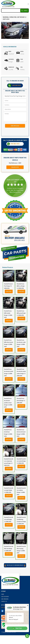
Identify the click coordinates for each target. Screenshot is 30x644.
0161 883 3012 (17, 85)
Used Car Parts (5, 597)
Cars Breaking (5, 599)
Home (3, 594)
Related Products (8, 267)
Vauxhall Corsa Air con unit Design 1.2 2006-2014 (9, 519)
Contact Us (4, 601)
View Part (9, 291)
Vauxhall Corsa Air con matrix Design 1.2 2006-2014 (21, 461)
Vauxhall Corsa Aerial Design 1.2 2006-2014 (21, 401)
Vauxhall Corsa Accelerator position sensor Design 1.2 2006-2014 (8, 403)
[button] (15, 567)
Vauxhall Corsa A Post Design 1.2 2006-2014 (8, 286)
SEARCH (26, 11)
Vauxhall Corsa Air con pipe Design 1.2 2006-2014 (9, 490)
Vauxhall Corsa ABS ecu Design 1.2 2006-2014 (21, 286)
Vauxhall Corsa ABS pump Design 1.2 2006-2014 (21, 313)
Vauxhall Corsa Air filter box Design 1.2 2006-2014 (9, 549)
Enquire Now (15, 167)
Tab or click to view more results (15, 565)
